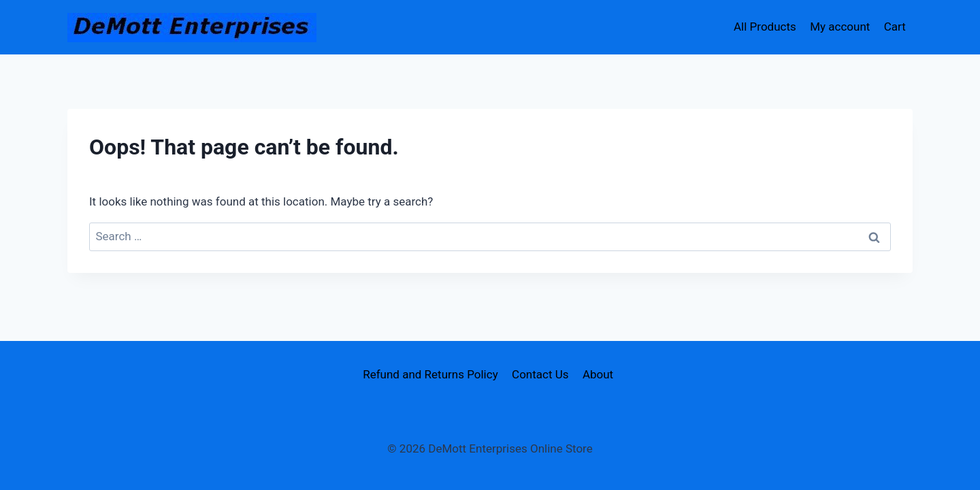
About (598, 374)
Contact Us (540, 374)
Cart (895, 27)
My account (840, 27)
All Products (765, 27)
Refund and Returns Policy (430, 374)
